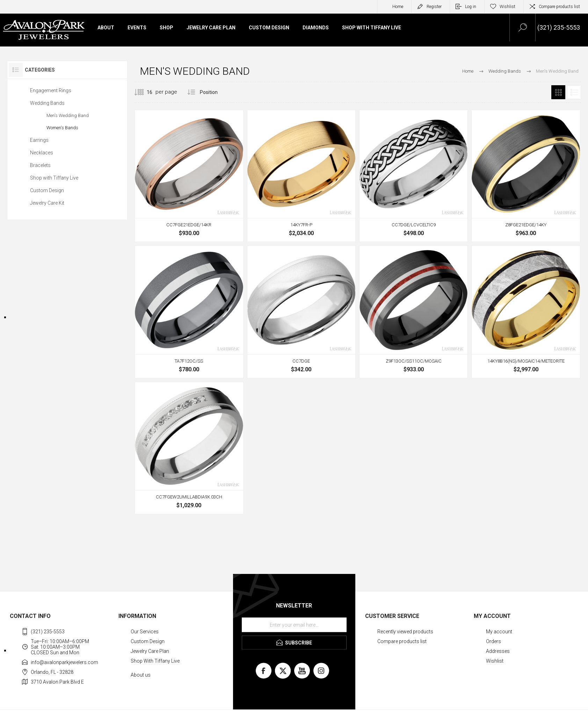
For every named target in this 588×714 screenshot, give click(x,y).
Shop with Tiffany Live (54, 178)
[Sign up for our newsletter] (294, 625)
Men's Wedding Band (68, 115)
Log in (471, 7)
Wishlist (495, 661)
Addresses (498, 651)
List (574, 92)
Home (398, 7)
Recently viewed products (405, 632)
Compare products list (559, 7)
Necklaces (42, 153)
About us (141, 675)
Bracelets (40, 165)
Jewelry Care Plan (150, 651)
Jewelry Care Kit (47, 203)
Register (434, 7)
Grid (558, 92)
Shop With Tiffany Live (155, 661)
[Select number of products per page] (144, 92)
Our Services (145, 632)
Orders (493, 641)
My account (499, 632)
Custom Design (47, 190)
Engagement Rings (51, 90)
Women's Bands (62, 128)
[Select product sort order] (214, 92)
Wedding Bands (47, 103)
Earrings (39, 140)
